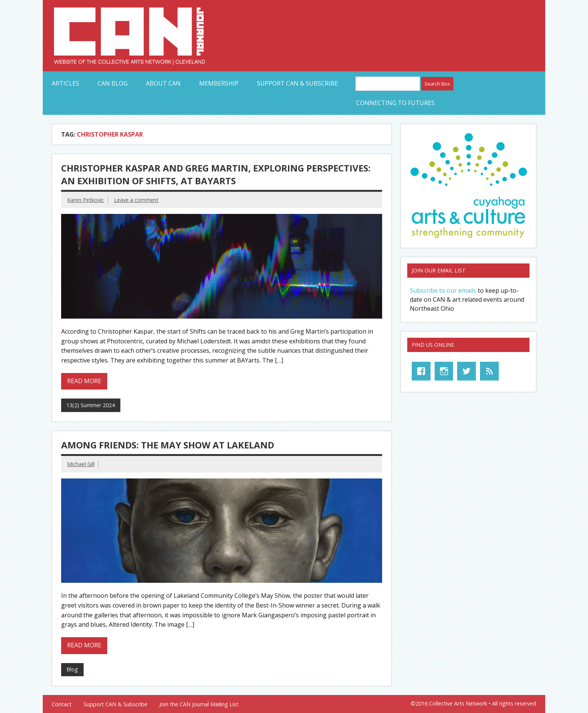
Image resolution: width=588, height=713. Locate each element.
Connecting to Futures (395, 103)
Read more (84, 381)
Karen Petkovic (85, 200)
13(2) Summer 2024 (91, 405)
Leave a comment (136, 200)
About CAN (163, 83)
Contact (62, 704)
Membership (219, 83)
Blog (72, 669)
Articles (65, 83)
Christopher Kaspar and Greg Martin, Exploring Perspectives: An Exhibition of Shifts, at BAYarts (216, 174)
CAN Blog (112, 83)
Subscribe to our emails (443, 290)
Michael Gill (81, 464)
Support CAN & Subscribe (297, 83)
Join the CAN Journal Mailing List (199, 704)
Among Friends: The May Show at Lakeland (168, 445)
